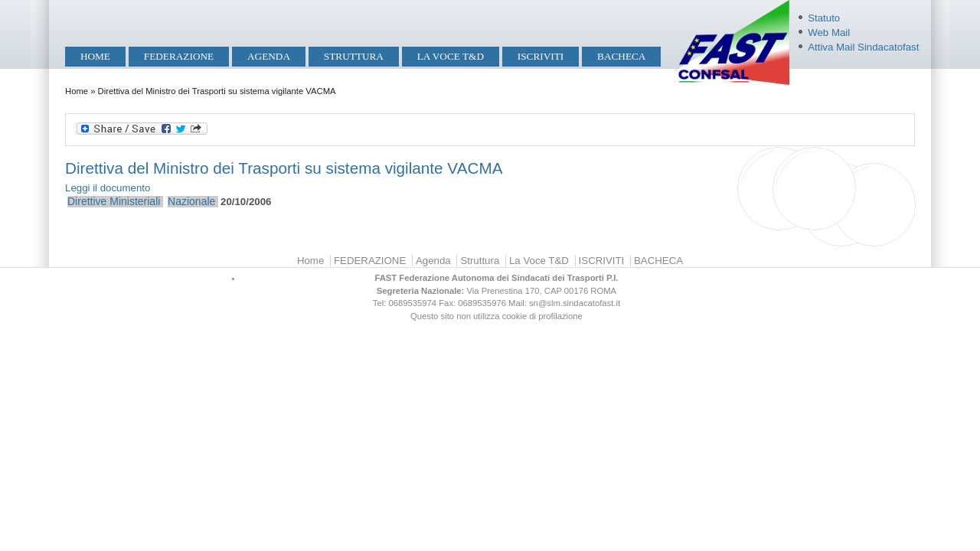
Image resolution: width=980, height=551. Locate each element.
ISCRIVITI (541, 56)
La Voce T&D (451, 56)
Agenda (269, 56)
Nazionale (191, 201)
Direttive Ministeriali (114, 201)
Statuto (824, 18)
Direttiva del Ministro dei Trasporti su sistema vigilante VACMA (284, 168)
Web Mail (829, 33)
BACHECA (621, 56)
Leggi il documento (108, 188)
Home (95, 56)
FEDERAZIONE (179, 56)
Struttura (354, 56)
